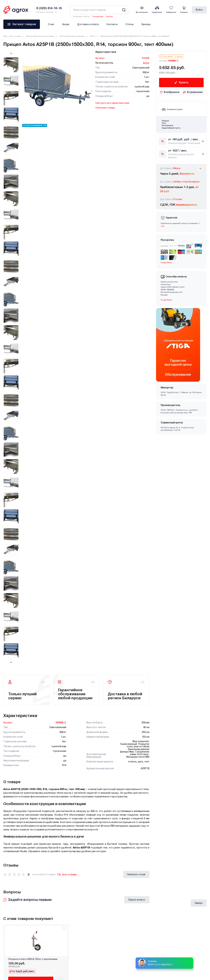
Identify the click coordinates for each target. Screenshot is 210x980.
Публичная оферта (117, 855)
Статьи (130, 24)
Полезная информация (68, 860)
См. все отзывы (67, 337)
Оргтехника (10, 873)
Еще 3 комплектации (71, 689)
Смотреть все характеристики (112, 103)
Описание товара (105, 108)
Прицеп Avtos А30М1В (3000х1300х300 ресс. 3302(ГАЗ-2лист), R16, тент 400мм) (75, 664)
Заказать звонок (189, 881)
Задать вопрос (137, 362)
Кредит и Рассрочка (66, 846)
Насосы (109, 16)
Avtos (93, 36)
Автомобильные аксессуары (40, 36)
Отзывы (111, 860)
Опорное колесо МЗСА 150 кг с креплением (33, 495)
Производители (64, 870)
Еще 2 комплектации (19, 604)
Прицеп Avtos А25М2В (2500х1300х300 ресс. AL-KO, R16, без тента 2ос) (79, 749)
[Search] (124, 10)
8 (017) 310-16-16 (190, 860)
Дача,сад (9, 841)
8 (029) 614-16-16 (191, 844)
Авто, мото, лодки (12, 36)
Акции (66, 24)
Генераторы (98, 16)
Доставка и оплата (88, 24)
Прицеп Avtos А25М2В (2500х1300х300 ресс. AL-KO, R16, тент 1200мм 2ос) (131, 664)
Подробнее (167, 262)
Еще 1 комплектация (71, 604)
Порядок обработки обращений (73, 879)
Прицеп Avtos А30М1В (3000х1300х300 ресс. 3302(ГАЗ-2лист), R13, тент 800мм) (23, 579)
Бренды (146, 24)
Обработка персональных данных (126, 846)
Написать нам (187, 891)
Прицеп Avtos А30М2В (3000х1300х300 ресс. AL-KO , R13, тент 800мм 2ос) (25, 664)
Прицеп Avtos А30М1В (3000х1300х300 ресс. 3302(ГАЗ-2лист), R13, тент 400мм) (75, 579)
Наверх (199, 439)
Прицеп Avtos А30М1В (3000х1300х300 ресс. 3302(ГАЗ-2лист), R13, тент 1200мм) (127, 579)
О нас (51, 24)
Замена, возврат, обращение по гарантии (130, 865)
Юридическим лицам (118, 851)
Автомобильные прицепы (72, 36)
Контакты (112, 24)
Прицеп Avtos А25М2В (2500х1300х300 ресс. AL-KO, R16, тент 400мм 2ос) (182, 664)
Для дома (9, 859)
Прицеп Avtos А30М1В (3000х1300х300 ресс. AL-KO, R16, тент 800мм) (182, 579)
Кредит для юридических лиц (72, 855)
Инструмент (10, 854)
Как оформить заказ (67, 874)
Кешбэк (59, 851)
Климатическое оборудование (21, 868)
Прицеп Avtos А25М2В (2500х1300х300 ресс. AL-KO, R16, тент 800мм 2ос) (27, 749)
